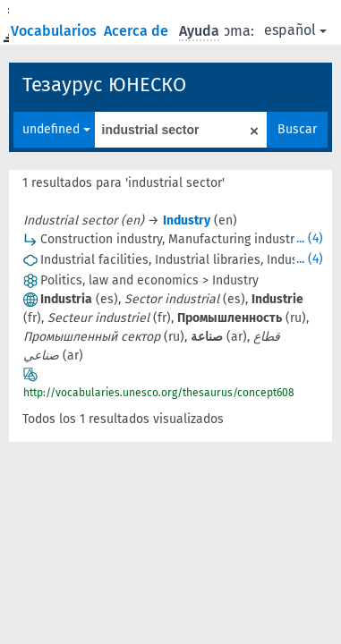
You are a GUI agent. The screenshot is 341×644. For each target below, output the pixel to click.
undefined (56, 129)
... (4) (310, 238)
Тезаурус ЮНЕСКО (104, 85)
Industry (187, 220)
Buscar (297, 129)
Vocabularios (55, 31)
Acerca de (138, 31)
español (295, 30)
